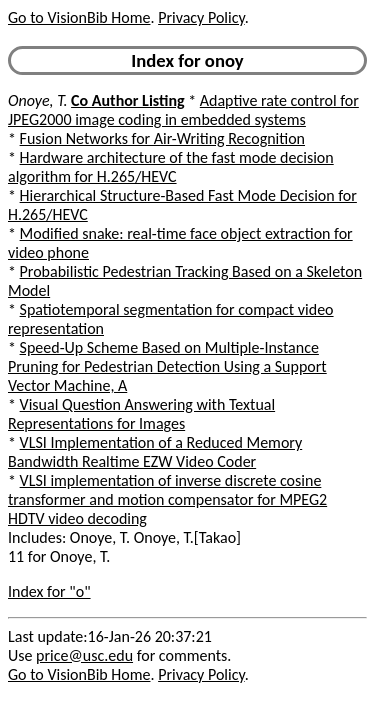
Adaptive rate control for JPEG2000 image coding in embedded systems (183, 110)
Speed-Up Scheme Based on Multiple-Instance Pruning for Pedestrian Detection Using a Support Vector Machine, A (167, 366)
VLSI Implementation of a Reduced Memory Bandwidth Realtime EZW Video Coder (155, 452)
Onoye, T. (37, 100)
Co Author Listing (127, 100)
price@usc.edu (84, 655)
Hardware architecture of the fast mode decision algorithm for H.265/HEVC (171, 167)
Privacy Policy (201, 17)
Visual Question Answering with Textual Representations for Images (141, 414)
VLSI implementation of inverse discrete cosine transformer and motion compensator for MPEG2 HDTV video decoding (167, 499)
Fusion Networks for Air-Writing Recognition (162, 138)
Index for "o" (49, 591)
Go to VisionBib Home (79, 17)
